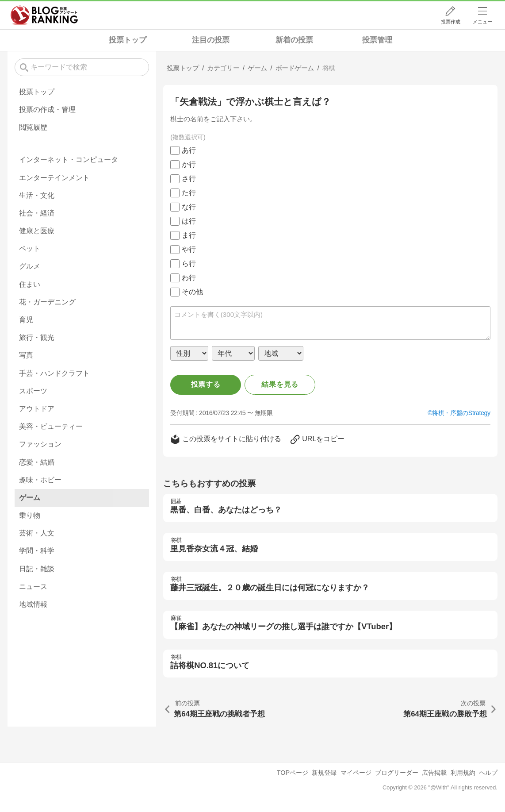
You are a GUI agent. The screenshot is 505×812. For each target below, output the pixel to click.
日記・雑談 (37, 569)
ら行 (189, 264)
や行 (189, 249)
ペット (30, 248)
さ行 (189, 179)
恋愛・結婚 (37, 462)
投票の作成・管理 (47, 110)
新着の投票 (294, 40)
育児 (26, 320)
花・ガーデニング (47, 302)
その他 (192, 292)
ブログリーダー (397, 773)
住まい (30, 284)
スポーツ (33, 391)
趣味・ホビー (40, 480)
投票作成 (451, 22)
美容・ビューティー (51, 426)
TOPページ (293, 773)
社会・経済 (37, 213)
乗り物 (30, 515)
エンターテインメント (54, 178)
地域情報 (33, 604)
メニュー (482, 22)
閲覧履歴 (33, 127)
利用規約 (463, 773)
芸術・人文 (37, 533)
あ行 (189, 150)
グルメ (30, 266)
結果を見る (280, 384)
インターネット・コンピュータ (69, 160)
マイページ (356, 773)
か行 (189, 164)
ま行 (189, 235)
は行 (189, 221)
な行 (189, 207)
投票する (206, 384)
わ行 (189, 278)
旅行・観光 (37, 337)
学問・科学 (37, 551)
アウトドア (37, 409)
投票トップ (128, 40)
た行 (189, 193)
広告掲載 (434, 773)
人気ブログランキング (44, 15)
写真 (26, 355)
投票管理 (377, 40)
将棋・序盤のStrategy (461, 413)
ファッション (40, 444)
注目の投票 (211, 40)
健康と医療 (37, 231)
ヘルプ (488, 773)
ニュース (33, 587)
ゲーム (30, 498)
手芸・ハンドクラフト (54, 373)
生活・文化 (37, 195)
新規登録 (324, 773)
